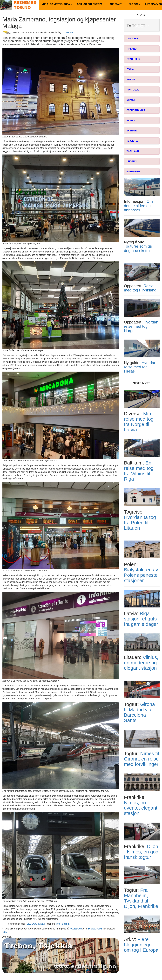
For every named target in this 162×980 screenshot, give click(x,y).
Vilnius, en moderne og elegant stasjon (141, 663)
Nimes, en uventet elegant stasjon (141, 808)
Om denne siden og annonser (138, 206)
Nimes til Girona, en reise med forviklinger (141, 759)
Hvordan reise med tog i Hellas (140, 367)
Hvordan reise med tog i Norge (141, 326)
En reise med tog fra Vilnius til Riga (139, 471)
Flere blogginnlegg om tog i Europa (141, 945)
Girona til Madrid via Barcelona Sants (139, 712)
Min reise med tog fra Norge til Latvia (139, 422)
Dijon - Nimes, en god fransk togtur (141, 852)
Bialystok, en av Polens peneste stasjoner (141, 575)
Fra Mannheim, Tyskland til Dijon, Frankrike (141, 898)
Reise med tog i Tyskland (140, 288)
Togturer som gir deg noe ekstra (138, 248)
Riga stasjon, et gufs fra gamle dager (141, 619)
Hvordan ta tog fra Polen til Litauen (140, 523)
